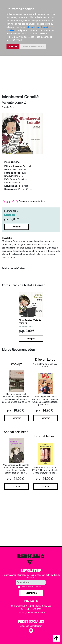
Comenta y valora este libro (32, 201)
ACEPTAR (13, 46)
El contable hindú (45, 436)
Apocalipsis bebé (16, 432)
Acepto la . (32, 587)
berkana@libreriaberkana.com (31, 613)
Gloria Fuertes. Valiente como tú (30, 322)
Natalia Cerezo (9, 107)
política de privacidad (36, 587)
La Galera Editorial (22, 166)
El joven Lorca (45, 360)
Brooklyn (16, 364)
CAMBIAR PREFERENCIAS (33, 46)
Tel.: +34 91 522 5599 (31, 609)
